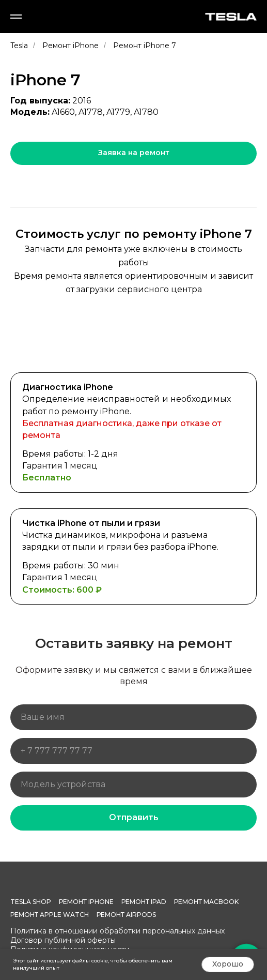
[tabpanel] (133, 492)
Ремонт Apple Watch (50, 915)
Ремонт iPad (144, 902)
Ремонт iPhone (70, 46)
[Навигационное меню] (16, 17)
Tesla (19, 46)
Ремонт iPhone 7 (145, 46)
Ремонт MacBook (206, 902)
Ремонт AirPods (126, 915)
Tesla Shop (31, 902)
